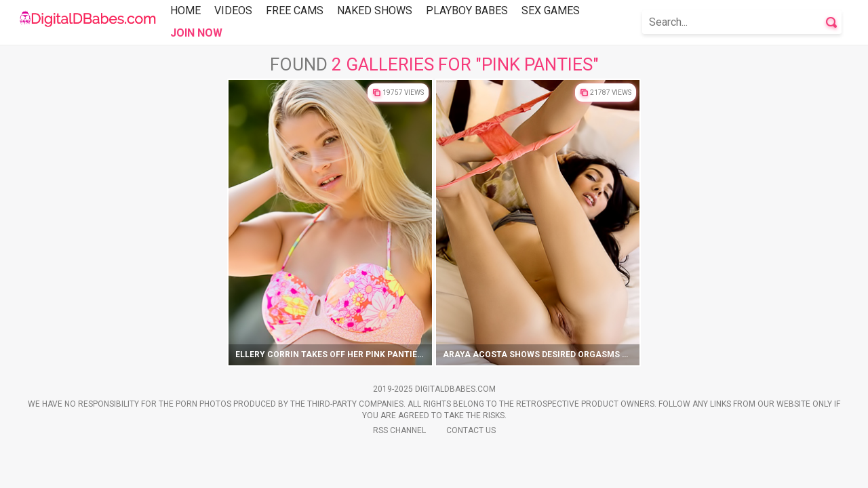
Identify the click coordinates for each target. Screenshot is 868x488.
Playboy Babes (467, 11)
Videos (233, 11)
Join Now (196, 33)
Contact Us (471, 430)
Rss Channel (399, 430)
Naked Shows (375, 11)
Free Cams (295, 11)
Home (185, 11)
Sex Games (551, 11)
